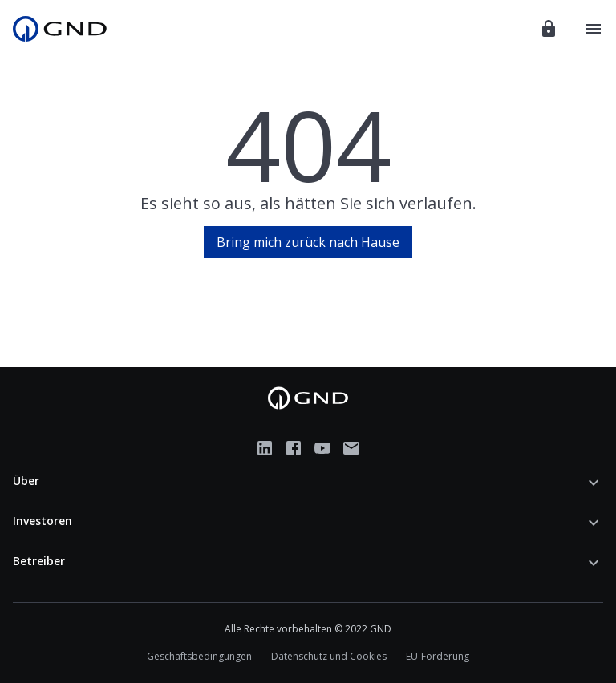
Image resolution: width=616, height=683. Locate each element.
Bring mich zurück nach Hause (308, 242)
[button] (308, 483)
